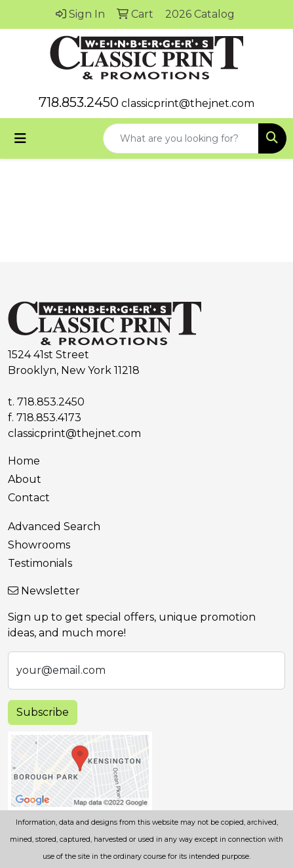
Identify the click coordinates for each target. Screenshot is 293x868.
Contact (29, 498)
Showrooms (39, 545)
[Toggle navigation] (20, 138)
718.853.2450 (79, 102)
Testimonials (40, 563)
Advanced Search (54, 527)
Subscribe (43, 712)
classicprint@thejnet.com (188, 103)
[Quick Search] (181, 138)
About (25, 479)
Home (24, 461)
